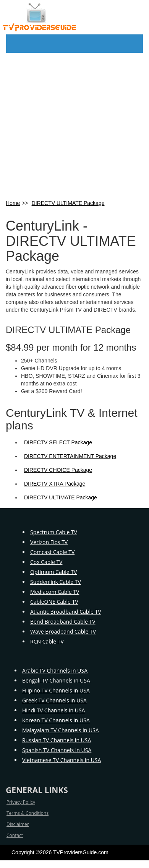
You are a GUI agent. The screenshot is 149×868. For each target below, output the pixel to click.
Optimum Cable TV (53, 572)
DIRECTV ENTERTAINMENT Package (70, 456)
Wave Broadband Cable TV (63, 631)
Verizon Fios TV (49, 542)
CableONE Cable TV (54, 602)
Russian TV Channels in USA (57, 740)
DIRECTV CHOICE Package (58, 470)
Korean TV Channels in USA (56, 720)
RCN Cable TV (47, 641)
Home (13, 203)
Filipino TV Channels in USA (56, 690)
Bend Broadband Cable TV (63, 622)
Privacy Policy (21, 802)
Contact (15, 835)
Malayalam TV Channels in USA (61, 730)
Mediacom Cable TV (55, 592)
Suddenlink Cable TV (56, 582)
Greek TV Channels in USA (54, 700)
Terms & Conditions (28, 813)
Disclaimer (18, 824)
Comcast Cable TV (52, 552)
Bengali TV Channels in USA (56, 680)
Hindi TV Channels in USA (53, 710)
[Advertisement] (72, 126)
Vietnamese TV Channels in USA (62, 760)
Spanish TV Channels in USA (57, 750)
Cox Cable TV (46, 562)
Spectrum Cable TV (54, 532)
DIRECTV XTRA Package (55, 484)
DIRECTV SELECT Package (58, 442)
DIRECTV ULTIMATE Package (68, 203)
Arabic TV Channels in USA (55, 671)
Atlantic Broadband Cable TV (66, 612)
